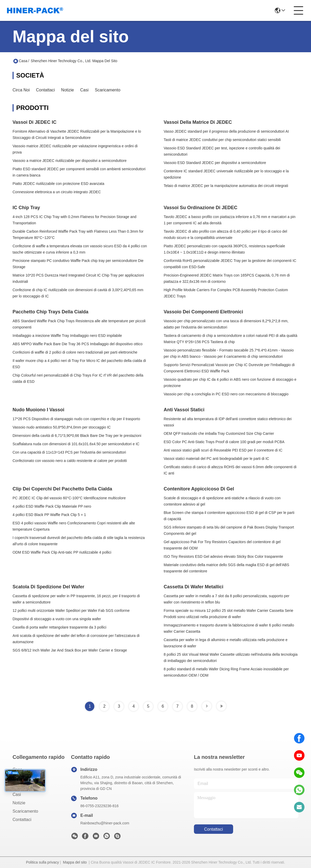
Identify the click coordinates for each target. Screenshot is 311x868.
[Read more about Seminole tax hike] (207, 706)
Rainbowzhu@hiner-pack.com (105, 823)
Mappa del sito (75, 862)
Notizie (68, 90)
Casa (23, 61)
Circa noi (21, 90)
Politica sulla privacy (42, 862)
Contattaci (45, 90)
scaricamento (108, 90)
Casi (84, 90)
